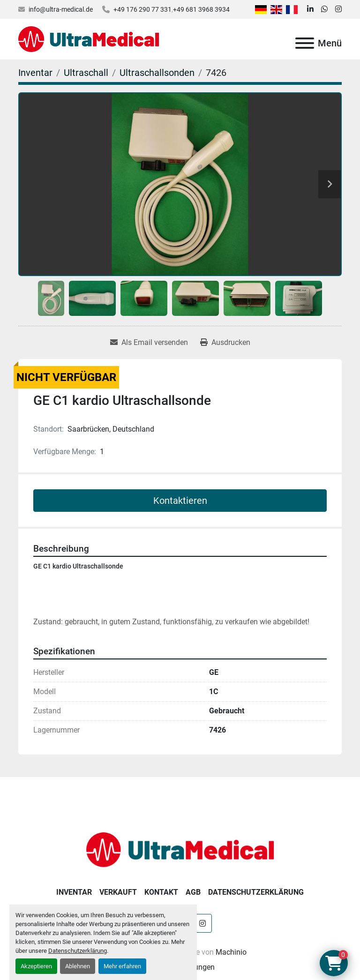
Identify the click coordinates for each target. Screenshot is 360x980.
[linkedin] (310, 9)
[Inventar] (35, 73)
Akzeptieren (36, 966)
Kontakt (161, 892)
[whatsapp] (324, 9)
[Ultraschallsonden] (157, 73)
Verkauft (118, 892)
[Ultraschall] (86, 73)
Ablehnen (78, 966)
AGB (193, 892)
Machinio (231, 952)
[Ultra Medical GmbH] (180, 849)
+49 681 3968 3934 (201, 9)
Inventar (74, 892)
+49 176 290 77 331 (142, 9)
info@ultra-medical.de (61, 9)
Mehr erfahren (122, 966)
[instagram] (338, 9)
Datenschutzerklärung (78, 951)
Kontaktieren (180, 501)
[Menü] (305, 43)
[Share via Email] (149, 343)
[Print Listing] (225, 343)
